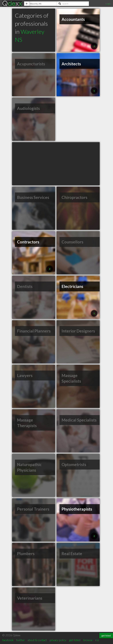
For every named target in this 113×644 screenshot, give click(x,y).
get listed (75, 640)
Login (108, 4)
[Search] (73, 4)
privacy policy (58, 640)
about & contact (37, 640)
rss (97, 640)
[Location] (40, 4)
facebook (8, 640)
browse (88, 640)
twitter (20, 640)
